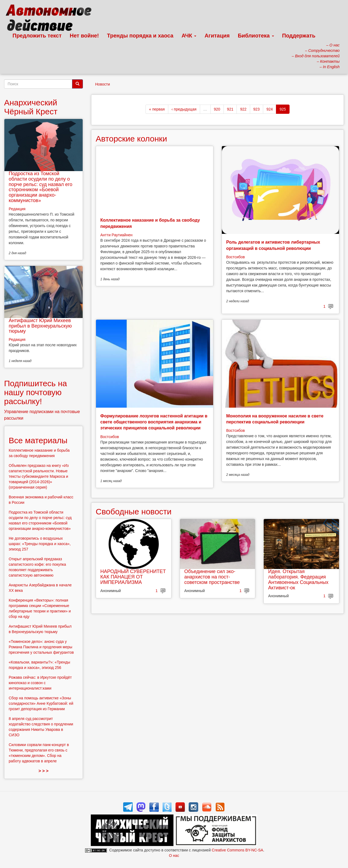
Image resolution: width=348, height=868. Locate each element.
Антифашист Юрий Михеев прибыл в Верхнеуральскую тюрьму (40, 326)
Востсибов (235, 257)
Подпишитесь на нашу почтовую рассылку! (35, 392)
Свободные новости (134, 512)
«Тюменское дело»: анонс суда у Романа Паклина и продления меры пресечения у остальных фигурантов (41, 647)
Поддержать (299, 36)
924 (270, 109)
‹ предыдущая (184, 109)
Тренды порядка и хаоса (140, 36)
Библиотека (256, 36)
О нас (174, 856)
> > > (44, 771)
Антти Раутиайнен (116, 235)
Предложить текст (37, 36)
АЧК (189, 36)
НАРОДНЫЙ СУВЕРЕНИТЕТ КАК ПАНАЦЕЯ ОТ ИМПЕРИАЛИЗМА (133, 577)
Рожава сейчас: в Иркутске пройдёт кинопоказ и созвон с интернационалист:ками (40, 683)
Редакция (17, 209)
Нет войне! (84, 36)
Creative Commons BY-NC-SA (237, 850)
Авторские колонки (131, 139)
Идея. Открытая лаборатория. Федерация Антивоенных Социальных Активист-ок (298, 579)
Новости (102, 84)
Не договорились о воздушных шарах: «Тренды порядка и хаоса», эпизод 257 (40, 544)
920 (217, 109)
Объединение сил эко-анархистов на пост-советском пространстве (212, 577)
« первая (157, 109)
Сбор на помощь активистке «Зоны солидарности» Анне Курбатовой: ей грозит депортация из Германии (41, 703)
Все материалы (38, 440)
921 (230, 109)
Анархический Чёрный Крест (31, 107)
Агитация (217, 36)
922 (243, 109)
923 (257, 109)
